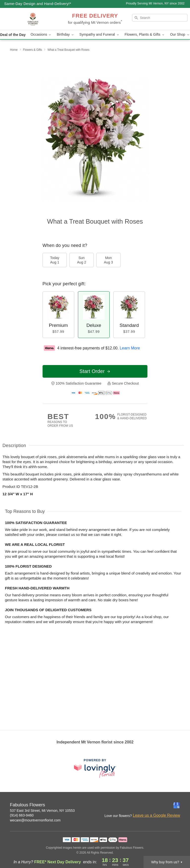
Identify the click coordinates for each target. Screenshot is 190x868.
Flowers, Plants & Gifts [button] (145, 35)
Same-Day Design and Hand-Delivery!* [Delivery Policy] (38, 4)
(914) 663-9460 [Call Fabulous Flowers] (22, 815)
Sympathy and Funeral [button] (100, 35)
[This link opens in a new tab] (95, 768)
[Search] (160, 18)
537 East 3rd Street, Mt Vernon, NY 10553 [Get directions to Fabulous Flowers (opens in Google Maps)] (42, 811)
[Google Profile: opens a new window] (177, 805)
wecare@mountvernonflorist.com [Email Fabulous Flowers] (35, 820)
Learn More (130, 348)
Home (14, 50)
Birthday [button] (66, 35)
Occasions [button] (41, 35)
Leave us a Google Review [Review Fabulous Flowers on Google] (156, 815)
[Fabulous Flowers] (33, 19)
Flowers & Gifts (33, 50)
